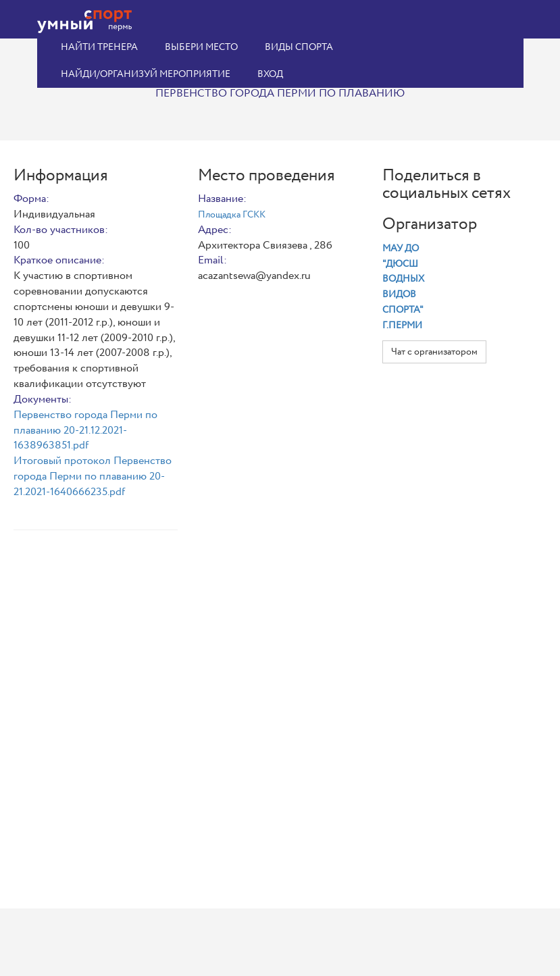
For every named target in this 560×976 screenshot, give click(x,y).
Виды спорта (299, 47)
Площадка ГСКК (232, 215)
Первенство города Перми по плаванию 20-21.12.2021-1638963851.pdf (85, 431)
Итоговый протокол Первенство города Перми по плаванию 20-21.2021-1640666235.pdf (93, 477)
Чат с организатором (434, 352)
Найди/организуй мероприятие (146, 74)
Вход (270, 74)
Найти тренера (99, 47)
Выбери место (201, 47)
